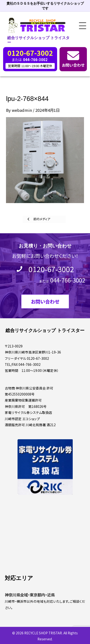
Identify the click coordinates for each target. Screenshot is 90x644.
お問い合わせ (73, 65)
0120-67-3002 (51, 269)
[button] (81, 26)
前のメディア (41, 219)
